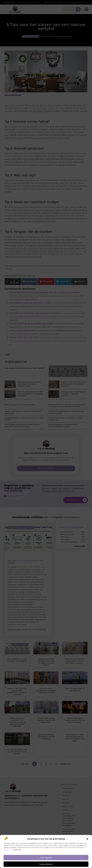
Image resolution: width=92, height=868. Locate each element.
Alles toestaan (46, 858)
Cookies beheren (46, 864)
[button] (87, 839)
